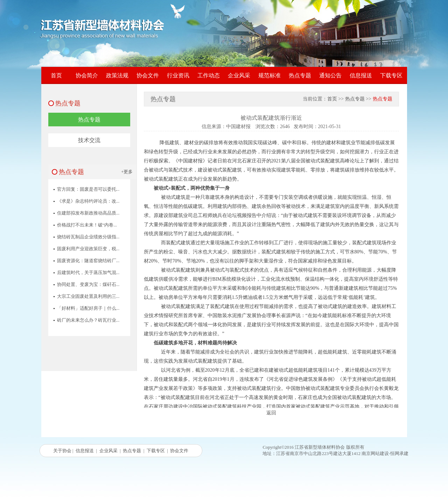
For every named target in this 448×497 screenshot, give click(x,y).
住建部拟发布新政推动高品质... (88, 213)
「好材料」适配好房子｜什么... (88, 308)
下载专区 (391, 75)
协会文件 (148, 75)
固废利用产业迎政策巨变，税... (88, 249)
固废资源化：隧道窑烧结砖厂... (88, 261)
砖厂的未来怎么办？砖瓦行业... (88, 320)
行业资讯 (178, 75)
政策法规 (117, 75)
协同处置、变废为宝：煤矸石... (88, 284)
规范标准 (269, 75)
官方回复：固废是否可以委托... (88, 189)
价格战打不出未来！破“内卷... (87, 225)
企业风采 (239, 75)
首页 (56, 75)
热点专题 (300, 75)
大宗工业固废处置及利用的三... (88, 296)
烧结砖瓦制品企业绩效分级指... (88, 237)
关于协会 (62, 451)
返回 (271, 413)
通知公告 (330, 75)
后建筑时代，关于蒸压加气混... (88, 272)
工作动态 (209, 75)
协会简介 (87, 75)
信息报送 (361, 75)
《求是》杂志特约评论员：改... (88, 201)
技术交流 (89, 140)
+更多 (127, 172)
